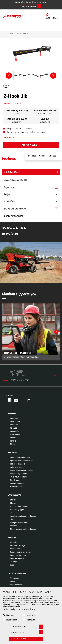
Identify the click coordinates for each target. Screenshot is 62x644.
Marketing (31, 620)
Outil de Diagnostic (17, 558)
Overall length (45, 122)
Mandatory (11, 615)
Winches (13, 526)
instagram (18, 400)
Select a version (32, 6)
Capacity (17, 114)
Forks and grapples (17, 510)
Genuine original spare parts (21, 552)
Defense (13, 438)
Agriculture (14, 418)
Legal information (17, 585)
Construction (15, 421)
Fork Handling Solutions (19, 506)
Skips (12, 519)
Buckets (13, 500)
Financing (14, 542)
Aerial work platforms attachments (23, 516)
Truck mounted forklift (18, 477)
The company (15, 578)
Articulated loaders (17, 467)
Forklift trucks (15, 480)
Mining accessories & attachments (23, 529)
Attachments (14, 495)
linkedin (31, 400)
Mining (13, 444)
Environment (15, 434)
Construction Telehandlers (20, 457)
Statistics (31, 615)
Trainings (14, 562)
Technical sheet (11, 103)
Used (12, 565)
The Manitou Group (17, 574)
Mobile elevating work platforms (22, 470)
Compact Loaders (17, 483)
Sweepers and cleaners (19, 522)
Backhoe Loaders (17, 487)
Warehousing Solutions (19, 474)
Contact (13, 581)
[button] (56, 16)
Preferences (11, 620)
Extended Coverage (18, 545)
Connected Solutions (18, 555)
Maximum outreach (45, 114)
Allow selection (27, 632)
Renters (13, 441)
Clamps (13, 503)
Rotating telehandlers (18, 464)
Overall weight (17, 122)
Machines (13, 453)
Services (12, 538)
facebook (8, 400)
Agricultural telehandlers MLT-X (22, 461)
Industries (14, 425)
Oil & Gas (14, 428)
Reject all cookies (27, 627)
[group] (31, 332)
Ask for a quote (40, 145)
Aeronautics (15, 431)
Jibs (12, 513)
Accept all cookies (27, 639)
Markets (12, 414)
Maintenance (15, 549)
